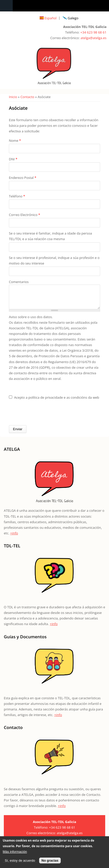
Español (48, 18)
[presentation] (48, 416)
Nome (15, 141)
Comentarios (19, 282)
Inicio (13, 97)
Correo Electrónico (25, 215)
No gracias (50, 861)
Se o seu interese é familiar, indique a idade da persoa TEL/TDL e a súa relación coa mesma (50, 236)
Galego (71, 18)
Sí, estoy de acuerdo (20, 861)
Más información (15, 852)
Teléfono (17, 196)
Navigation (6, 6)
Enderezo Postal (23, 178)
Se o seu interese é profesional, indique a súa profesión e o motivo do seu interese (54, 260)
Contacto (27, 97)
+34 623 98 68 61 (93, 32)
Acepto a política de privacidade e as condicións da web (57, 401)
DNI (13, 159)
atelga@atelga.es (94, 38)
